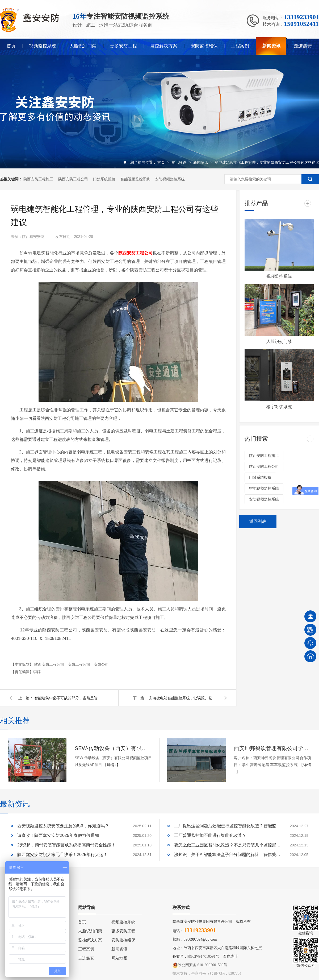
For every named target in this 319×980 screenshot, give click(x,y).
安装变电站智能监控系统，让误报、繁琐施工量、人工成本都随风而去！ (183, 698)
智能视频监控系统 (135, 179)
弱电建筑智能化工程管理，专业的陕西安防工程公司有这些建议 (267, 162)
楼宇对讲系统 (279, 407)
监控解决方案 (164, 46)
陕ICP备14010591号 (203, 956)
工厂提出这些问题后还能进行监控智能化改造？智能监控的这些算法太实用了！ (227, 826)
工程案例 (240, 46)
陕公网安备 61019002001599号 (200, 965)
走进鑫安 (303, 46)
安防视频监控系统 (170, 179)
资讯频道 (179, 162)
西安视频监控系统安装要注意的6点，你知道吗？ (63, 826)
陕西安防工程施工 (38, 179)
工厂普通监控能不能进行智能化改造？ (210, 835)
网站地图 (119, 958)
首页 (11, 46)
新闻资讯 (271, 46)
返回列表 (258, 521)
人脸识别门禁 (83, 46)
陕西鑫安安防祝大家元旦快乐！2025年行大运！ (62, 855)
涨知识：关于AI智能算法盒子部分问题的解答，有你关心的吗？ (227, 855)
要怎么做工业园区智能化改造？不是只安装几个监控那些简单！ (227, 845)
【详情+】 (112, 765)
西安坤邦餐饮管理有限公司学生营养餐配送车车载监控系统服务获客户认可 (272, 748)
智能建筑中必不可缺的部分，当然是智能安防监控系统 (69, 698)
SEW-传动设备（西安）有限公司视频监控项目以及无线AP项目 (113, 748)
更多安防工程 (123, 46)
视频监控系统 (43, 46)
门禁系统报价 (104, 179)
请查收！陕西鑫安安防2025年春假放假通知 (58, 835)
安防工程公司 (79, 664)
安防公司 (101, 664)
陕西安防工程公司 (73, 179)
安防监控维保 (204, 46)
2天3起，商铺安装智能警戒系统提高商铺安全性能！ (66, 845)
